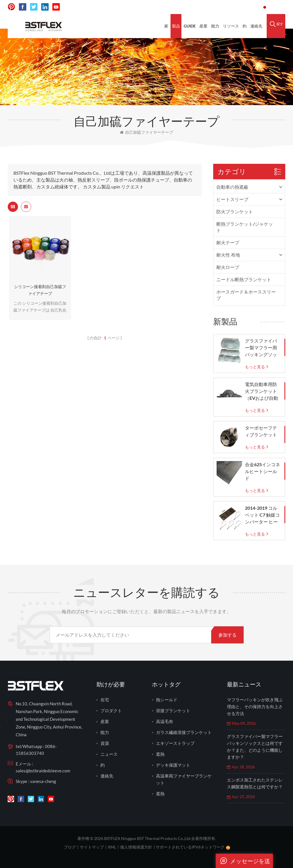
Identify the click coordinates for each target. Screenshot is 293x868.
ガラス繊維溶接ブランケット (184, 732)
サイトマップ (92, 847)
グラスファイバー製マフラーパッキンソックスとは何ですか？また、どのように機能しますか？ (255, 747)
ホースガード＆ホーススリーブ (246, 295)
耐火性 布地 (228, 255)
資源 (105, 743)
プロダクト (111, 710)
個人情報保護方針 (136, 847)
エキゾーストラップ (175, 743)
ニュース (109, 754)
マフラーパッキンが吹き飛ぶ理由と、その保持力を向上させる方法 (255, 706)
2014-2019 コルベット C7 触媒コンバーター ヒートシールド (262, 515)
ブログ (70, 847)
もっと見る (255, 367)
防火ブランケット (235, 211)
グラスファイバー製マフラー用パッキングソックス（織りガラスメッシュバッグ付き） (261, 348)
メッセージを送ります (243, 861)
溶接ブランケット (173, 710)
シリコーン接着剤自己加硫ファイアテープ (40, 290)
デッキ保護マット (173, 765)
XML (112, 847)
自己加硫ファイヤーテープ (146, 132)
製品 (176, 26)
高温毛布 (165, 721)
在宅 (105, 700)
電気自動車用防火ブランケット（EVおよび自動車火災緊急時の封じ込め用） (262, 391)
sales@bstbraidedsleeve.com (43, 771)
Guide (190, 26)
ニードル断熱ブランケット (244, 279)
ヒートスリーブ (232, 199)
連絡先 (256, 26)
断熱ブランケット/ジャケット (245, 227)
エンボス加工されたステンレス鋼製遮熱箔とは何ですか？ (255, 783)
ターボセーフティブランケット (261, 431)
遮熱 (160, 754)
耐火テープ (228, 242)
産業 (203, 26)
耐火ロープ (228, 267)
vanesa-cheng (43, 781)
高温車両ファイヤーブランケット (184, 779)
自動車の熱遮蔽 (232, 187)
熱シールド (167, 700)
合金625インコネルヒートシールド (263, 471)
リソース (231, 26)
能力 (215, 26)
